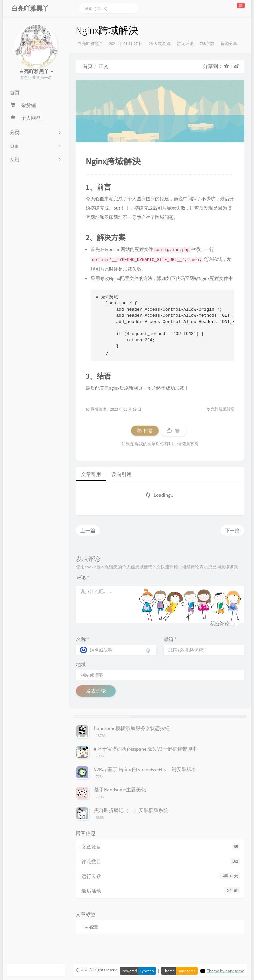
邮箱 (170, 639)
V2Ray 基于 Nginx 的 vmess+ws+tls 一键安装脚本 (145, 769)
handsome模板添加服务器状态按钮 (132, 728)
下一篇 (232, 530)
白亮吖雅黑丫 (90, 43)
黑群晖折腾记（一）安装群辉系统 (131, 810)
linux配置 (90, 927)
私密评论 (220, 624)
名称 (83, 639)
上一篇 (88, 530)
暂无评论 (185, 43)
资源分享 (229, 43)
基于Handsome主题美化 (120, 790)
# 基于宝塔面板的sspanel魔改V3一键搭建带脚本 (146, 749)
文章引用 (91, 474)
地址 (81, 664)
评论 (83, 577)
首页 (88, 66)
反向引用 (122, 474)
